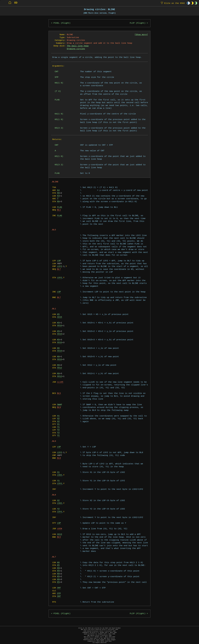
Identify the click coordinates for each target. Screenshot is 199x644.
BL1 (59, 210)
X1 (58, 416)
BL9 (59, 407)
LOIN (60, 529)
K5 (58, 314)
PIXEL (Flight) (62, 23)
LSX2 (60, 475)
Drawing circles (76, 49)
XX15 (60, 317)
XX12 (60, 368)
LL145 (60, 382)
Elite (172, 3)
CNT (59, 588)
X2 (58, 419)
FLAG (60, 207)
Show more (141, 35)
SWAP (60, 405)
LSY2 (60, 266)
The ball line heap (78, 46)
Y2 (58, 430)
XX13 (60, 534)
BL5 (59, 393)
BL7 (59, 269)
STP (59, 594)
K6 (58, 193)
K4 (58, 190)
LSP (59, 261)
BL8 (59, 458)
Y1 (58, 427)
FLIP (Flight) (138, 23)
